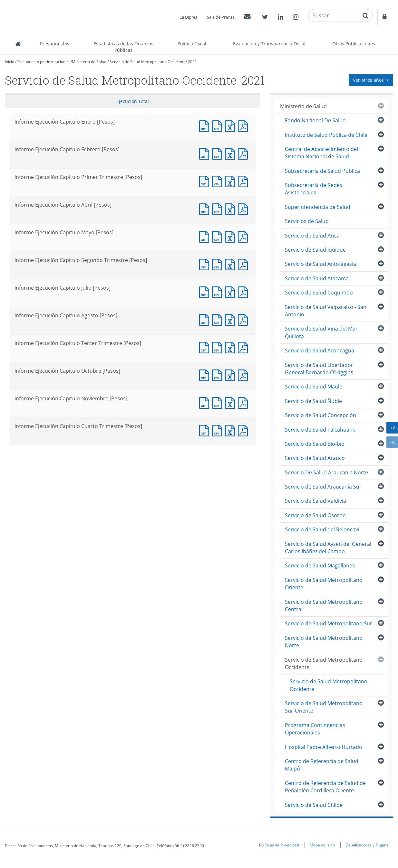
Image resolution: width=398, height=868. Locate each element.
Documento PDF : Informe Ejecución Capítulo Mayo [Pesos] (244, 236)
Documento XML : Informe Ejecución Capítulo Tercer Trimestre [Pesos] (206, 347)
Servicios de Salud (307, 221)
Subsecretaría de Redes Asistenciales (314, 189)
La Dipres (188, 17)
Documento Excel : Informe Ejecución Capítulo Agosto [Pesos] (231, 319)
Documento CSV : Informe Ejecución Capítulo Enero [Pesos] (218, 125)
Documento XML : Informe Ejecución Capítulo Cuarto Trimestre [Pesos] (206, 430)
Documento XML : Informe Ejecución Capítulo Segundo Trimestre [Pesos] (206, 264)
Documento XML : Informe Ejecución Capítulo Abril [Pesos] (206, 208)
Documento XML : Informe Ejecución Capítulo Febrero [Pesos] (206, 153)
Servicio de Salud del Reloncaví (322, 529)
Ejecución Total (133, 101)
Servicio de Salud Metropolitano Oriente (324, 584)
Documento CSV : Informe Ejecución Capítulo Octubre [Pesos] (218, 374)
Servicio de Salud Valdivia (315, 501)
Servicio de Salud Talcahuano (320, 430)
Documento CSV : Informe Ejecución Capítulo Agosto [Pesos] (218, 319)
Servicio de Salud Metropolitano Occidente (148, 62)
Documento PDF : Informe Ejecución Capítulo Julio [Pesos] (244, 291)
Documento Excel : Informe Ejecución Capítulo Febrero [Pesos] (231, 153)
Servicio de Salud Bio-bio (315, 444)
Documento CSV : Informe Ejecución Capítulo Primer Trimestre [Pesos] (218, 181)
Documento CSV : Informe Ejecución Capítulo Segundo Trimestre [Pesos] (218, 264)
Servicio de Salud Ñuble (313, 401)
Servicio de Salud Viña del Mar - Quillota (323, 332)
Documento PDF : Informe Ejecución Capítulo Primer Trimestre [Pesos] (244, 181)
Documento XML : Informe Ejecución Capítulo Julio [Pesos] (206, 291)
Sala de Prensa (221, 17)
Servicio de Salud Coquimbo (319, 293)
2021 (192, 62)
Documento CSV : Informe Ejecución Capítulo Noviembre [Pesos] (218, 402)
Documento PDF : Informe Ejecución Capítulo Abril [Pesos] (244, 208)
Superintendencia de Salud (318, 207)
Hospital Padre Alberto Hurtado (324, 747)
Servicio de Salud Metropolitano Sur (329, 623)
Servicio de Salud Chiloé (314, 805)
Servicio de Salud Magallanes (320, 565)
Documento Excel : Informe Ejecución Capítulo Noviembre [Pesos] (231, 402)
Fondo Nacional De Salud (315, 120)
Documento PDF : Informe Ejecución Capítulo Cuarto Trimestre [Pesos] (244, 430)
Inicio (10, 62)
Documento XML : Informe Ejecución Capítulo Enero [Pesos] (206, 125)
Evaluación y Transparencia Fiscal (269, 44)
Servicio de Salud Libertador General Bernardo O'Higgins (319, 369)
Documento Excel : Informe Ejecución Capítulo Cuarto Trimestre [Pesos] (231, 430)
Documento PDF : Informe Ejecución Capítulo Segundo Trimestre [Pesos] (244, 264)
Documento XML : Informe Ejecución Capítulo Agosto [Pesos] (206, 319)
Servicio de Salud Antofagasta (321, 264)
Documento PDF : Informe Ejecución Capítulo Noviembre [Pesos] (244, 402)
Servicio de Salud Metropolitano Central (324, 606)
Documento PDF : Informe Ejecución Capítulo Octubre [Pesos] (244, 374)
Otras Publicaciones (354, 44)
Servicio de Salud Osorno (315, 515)
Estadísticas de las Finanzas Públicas (123, 47)
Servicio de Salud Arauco (315, 458)
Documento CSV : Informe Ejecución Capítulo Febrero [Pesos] (218, 153)
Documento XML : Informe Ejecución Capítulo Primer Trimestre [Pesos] (206, 181)
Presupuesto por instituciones (43, 62)
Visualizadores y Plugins (367, 845)
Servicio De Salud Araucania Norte (326, 472)
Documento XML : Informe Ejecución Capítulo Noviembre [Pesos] (206, 402)
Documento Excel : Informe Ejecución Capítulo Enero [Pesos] (231, 125)
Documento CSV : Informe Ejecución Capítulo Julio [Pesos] (218, 291)
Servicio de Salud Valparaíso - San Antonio (326, 311)
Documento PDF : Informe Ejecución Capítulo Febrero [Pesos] (244, 153)
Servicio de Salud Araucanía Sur (323, 487)
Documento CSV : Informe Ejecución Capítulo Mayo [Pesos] (218, 236)
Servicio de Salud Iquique (315, 250)
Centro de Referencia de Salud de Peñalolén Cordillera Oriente (325, 787)
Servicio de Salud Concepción (320, 415)
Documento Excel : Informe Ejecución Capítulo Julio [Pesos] (231, 291)
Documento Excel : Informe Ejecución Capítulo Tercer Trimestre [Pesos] (231, 347)
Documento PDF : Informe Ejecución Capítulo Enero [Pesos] (244, 125)
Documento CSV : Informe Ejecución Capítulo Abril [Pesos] (218, 208)
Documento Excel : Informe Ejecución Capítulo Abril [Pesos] (231, 208)
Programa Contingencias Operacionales (315, 729)
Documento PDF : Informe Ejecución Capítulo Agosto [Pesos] (244, 319)
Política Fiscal (192, 44)
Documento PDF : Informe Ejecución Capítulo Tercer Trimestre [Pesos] (244, 347)
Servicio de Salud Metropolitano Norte (324, 642)
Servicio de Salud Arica (312, 236)
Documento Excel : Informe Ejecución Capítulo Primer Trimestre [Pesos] (231, 181)
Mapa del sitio (322, 845)
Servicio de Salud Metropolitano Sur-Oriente (324, 707)
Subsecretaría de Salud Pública (322, 171)
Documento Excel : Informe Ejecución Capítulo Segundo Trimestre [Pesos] (231, 264)
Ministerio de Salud (89, 62)
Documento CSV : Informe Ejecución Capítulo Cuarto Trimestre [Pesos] (218, 430)
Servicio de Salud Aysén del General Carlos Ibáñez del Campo (328, 548)
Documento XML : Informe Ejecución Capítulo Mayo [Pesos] (206, 236)
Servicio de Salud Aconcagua (320, 350)
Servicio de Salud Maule (314, 387)
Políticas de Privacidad (279, 845)
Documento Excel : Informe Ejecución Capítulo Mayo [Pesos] (231, 236)
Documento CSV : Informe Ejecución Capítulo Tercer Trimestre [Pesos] (218, 347)
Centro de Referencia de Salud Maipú (322, 765)
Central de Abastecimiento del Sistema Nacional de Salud (321, 153)
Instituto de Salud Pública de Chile (326, 135)
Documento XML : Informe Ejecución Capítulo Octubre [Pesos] (206, 374)
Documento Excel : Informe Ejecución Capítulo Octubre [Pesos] (231, 374)
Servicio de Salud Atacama (317, 278)
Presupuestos (55, 44)
